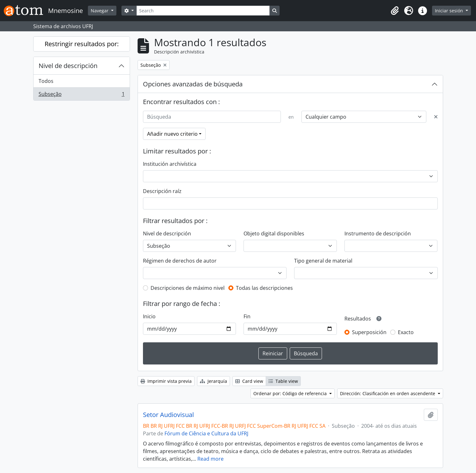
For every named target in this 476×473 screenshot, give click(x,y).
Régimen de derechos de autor (180, 261)
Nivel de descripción (68, 66)
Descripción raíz (162, 191)
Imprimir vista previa (166, 381)
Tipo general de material (323, 261)
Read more (210, 459)
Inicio (149, 316)
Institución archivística (170, 164)
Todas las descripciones (264, 288)
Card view (249, 381)
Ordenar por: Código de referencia (291, 393)
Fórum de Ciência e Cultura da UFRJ (206, 433)
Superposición (369, 332)
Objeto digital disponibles (274, 233)
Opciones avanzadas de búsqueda (193, 84)
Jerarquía (213, 381)
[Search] (203, 11)
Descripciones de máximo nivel (188, 288)
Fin (247, 316)
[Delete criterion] (436, 117)
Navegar (100, 11)
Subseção (81, 95)
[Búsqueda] (212, 117)
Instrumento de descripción (378, 233)
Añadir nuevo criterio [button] (172, 134)
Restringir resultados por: (82, 44)
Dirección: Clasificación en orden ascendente (388, 393)
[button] (395, 11)
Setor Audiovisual (168, 415)
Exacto (406, 332)
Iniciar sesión (450, 11)
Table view (283, 381)
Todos (46, 81)
